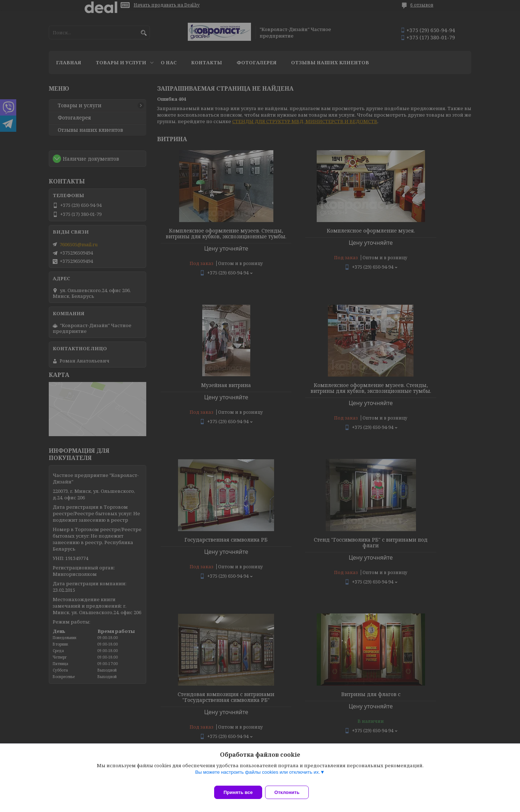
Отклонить (291, 792)
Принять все (238, 792)
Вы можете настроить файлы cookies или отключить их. (257, 776)
